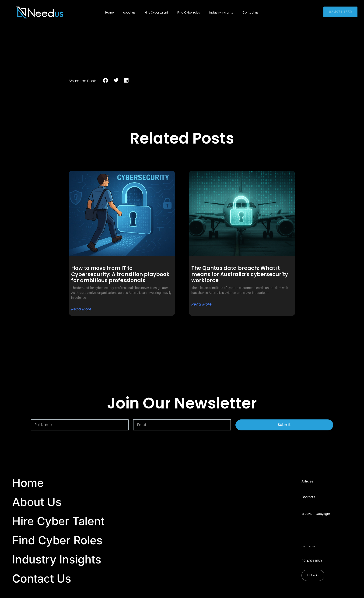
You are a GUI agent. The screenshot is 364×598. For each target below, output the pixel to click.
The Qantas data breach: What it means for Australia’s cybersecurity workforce (240, 274)
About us (129, 12)
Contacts (308, 497)
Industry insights (221, 12)
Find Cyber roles (189, 12)
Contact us (250, 12)
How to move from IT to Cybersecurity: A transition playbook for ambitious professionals (120, 274)
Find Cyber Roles (57, 540)
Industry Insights (57, 559)
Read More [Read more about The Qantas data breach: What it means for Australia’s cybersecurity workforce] (201, 304)
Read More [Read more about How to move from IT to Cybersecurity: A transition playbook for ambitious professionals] (81, 309)
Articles (307, 481)
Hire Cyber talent (156, 12)
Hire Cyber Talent (58, 521)
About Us (37, 502)
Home (109, 12)
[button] (106, 80)
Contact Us (42, 579)
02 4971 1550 (312, 561)
